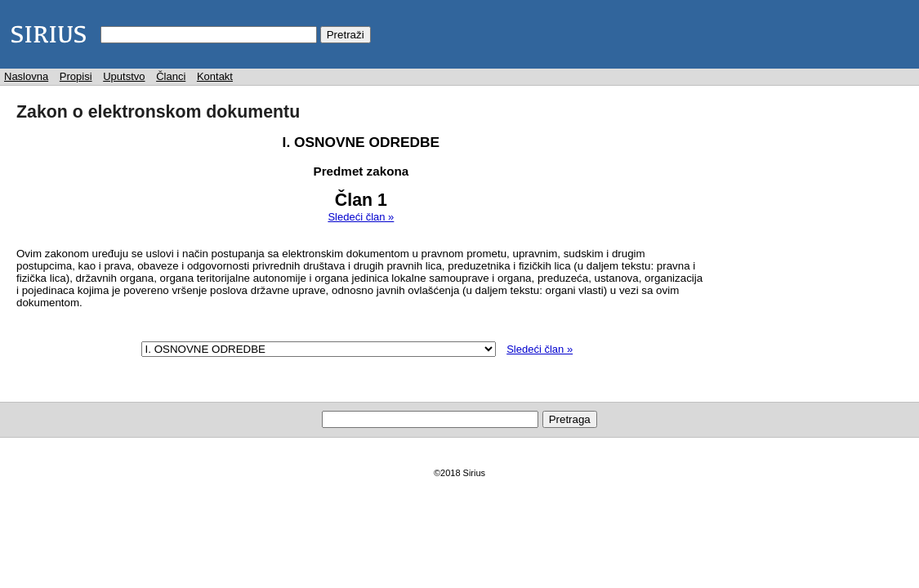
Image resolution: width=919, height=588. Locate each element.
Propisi (76, 76)
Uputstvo (124, 76)
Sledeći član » (361, 217)
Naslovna (26, 76)
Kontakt (215, 76)
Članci (171, 76)
